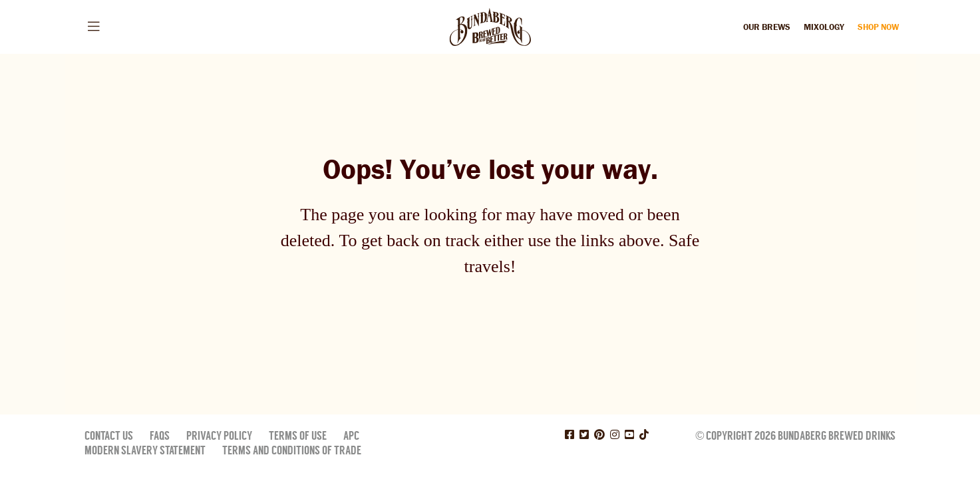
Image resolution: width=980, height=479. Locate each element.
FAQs (160, 436)
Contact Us (109, 436)
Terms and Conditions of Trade (292, 450)
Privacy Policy (219, 436)
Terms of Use (298, 436)
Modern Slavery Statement (145, 450)
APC (351, 436)
